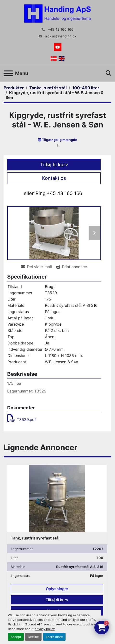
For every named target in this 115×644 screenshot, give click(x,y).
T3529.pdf (22, 420)
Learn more (54, 637)
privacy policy (45, 629)
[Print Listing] (72, 267)
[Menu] (8, 73)
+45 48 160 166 (60, 29)
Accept (16, 637)
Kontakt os (54, 178)
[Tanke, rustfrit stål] (48, 88)
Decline (33, 637)
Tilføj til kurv (54, 165)
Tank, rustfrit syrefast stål (35, 538)
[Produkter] (14, 88)
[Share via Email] (37, 267)
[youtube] (58, 47)
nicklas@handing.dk (60, 36)
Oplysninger (57, 589)
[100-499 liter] (86, 88)
